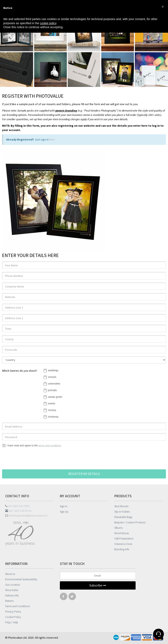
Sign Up (64, 512)
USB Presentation (124, 539)
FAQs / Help (12, 622)
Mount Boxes (122, 533)
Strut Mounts (121, 506)
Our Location (13, 585)
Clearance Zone (123, 544)
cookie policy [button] (48, 23)
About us (10, 574)
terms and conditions (50, 446)
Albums (118, 528)
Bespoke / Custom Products (130, 522)
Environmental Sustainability (21, 579)
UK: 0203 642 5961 (18, 506)
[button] (163, 7)
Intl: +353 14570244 (18, 511)
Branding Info (122, 549)
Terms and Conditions (17, 606)
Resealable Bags (123, 517)
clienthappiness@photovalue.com (27, 515)
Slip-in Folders (122, 512)
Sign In (64, 506)
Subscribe (98, 585)
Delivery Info (12, 595)
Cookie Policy (13, 617)
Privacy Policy (13, 612)
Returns (9, 601)
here (52, 139)
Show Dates (12, 590)
